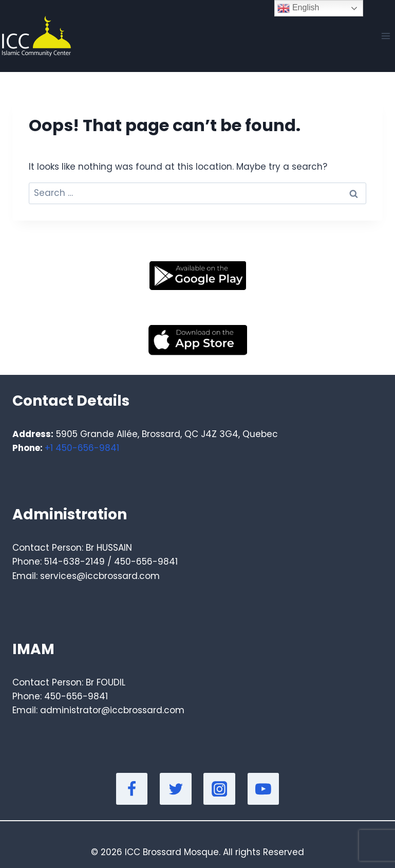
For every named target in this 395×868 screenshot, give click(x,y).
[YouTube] (264, 789)
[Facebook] (132, 789)
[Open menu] (385, 36)
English (298, 8)
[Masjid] (35, 36)
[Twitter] (176, 789)
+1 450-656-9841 (82, 448)
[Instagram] (219, 789)
